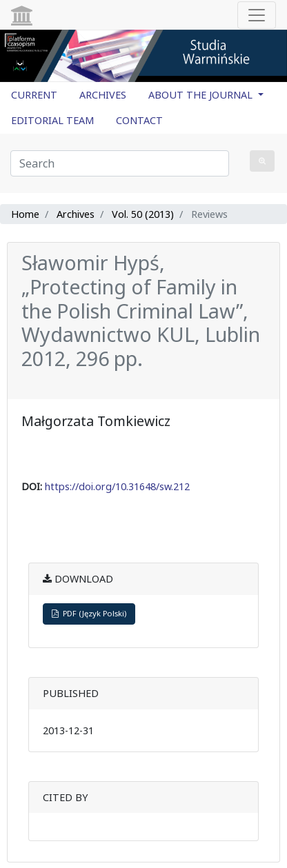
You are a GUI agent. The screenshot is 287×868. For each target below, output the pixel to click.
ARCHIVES (103, 95)
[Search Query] (120, 163)
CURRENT (34, 95)
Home (25, 214)
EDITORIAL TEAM (52, 120)
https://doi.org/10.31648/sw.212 (117, 486)
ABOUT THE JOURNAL (202, 95)
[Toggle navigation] (257, 15)
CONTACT (139, 120)
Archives (76, 214)
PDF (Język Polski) (89, 613)
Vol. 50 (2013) (143, 214)
